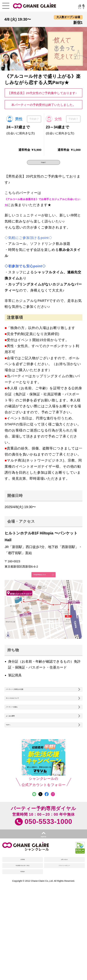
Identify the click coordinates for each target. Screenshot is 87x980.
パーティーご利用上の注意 (29, 710)
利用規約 (23, 944)
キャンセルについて (24, 725)
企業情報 (23, 919)
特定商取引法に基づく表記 (23, 932)
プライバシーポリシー (64, 932)
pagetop (43, 890)
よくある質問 (18, 754)
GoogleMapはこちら (34, 586)
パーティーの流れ (22, 739)
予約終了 (43, 166)
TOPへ (13, 769)
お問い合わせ (64, 919)
